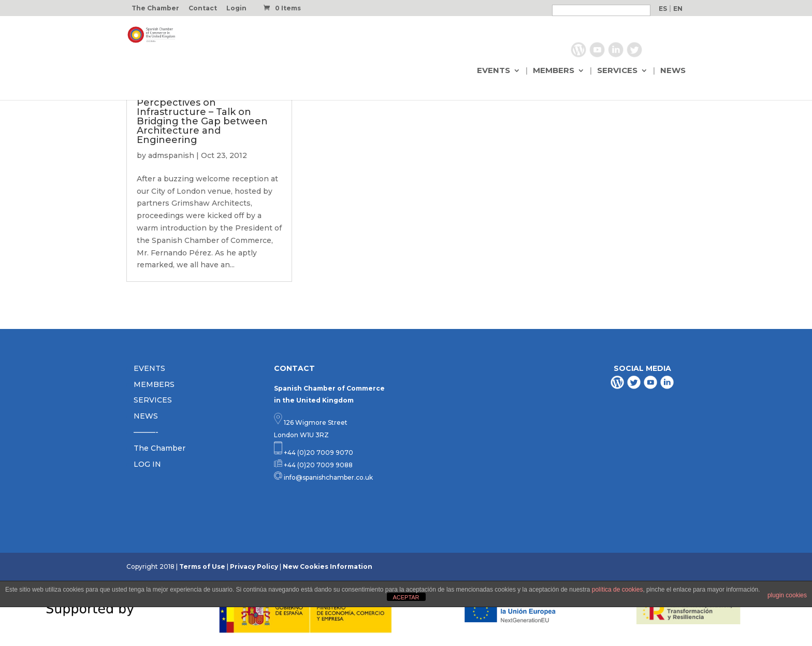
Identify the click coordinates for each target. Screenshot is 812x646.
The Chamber (155, 9)
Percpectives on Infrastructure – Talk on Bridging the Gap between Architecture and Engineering (202, 121)
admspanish (171, 155)
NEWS (673, 71)
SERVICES (617, 71)
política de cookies (618, 590)
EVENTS (494, 71)
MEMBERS (554, 71)
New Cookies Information (328, 566)
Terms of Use (202, 566)
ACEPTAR (406, 597)
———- (146, 432)
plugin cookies (787, 595)
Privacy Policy (254, 566)
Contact (203, 9)
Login (236, 9)
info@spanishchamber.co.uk (328, 477)
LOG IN (147, 464)
